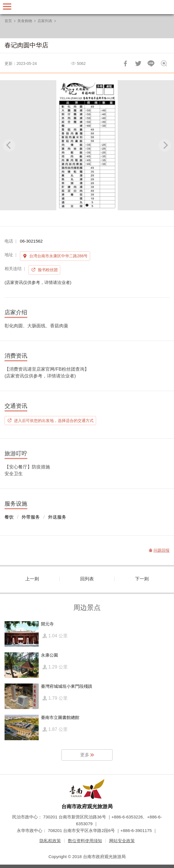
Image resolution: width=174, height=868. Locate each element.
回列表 (87, 579)
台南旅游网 (87, 7)
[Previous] (9, 145)
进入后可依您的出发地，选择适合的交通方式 (54, 421)
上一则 (32, 579)
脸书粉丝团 (48, 270)
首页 (8, 21)
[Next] (165, 145)
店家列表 (45, 21)
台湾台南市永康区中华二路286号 (58, 256)
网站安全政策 (122, 841)
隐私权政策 (50, 841)
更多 (85, 755)
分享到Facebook (125, 63)
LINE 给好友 (151, 63)
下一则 (142, 579)
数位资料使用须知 (85, 841)
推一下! (138, 63)
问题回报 (164, 63)
